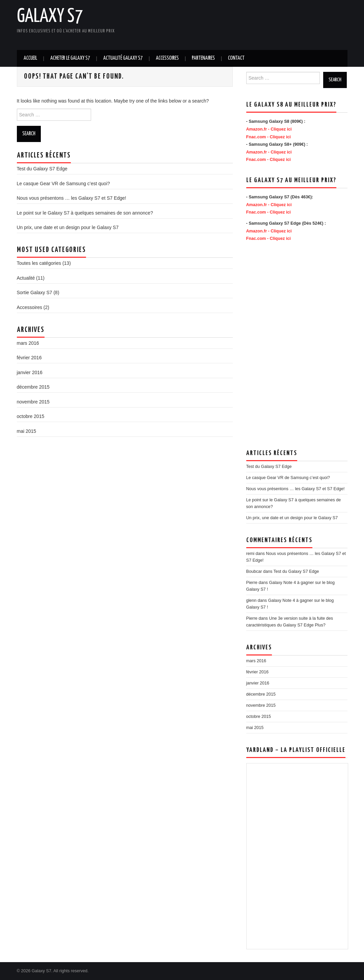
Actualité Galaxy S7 (123, 58)
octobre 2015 (31, 416)
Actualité (26, 278)
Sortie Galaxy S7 (35, 292)
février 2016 (29, 358)
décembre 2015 (33, 387)
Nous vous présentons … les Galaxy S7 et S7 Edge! (72, 198)
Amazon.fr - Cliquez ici (269, 129)
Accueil (30, 58)
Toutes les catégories (39, 263)
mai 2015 (27, 431)
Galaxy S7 (50, 17)
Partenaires (203, 58)
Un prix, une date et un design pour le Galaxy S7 (68, 227)
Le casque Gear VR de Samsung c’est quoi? (63, 184)
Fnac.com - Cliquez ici (269, 137)
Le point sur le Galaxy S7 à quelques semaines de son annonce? (85, 213)
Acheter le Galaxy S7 (70, 58)
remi (250, 554)
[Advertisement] (179, 24)
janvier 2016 (30, 372)
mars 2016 (28, 343)
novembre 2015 (33, 402)
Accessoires (167, 58)
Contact (236, 58)
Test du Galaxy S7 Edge (42, 169)
